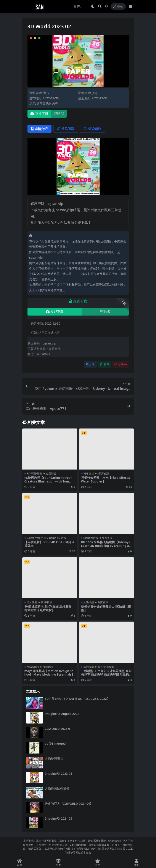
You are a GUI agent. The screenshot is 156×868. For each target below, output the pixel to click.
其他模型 (89, 667)
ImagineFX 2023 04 (59, 774)
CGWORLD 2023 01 (58, 729)
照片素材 (32, 602)
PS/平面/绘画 (35, 474)
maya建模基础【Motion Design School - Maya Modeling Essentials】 (50, 673)
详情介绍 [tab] (39, 129)
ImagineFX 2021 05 (59, 818)
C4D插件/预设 (35, 538)
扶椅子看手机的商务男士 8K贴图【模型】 (106, 608)
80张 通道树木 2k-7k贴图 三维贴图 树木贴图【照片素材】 (48, 608)
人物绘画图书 (54, 759)
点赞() (120, 364)
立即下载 (39, 114)
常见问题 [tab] (66, 129)
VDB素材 (89, 474)
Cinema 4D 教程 (56, 538)
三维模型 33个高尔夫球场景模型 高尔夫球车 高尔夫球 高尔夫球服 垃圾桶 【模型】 (106, 675)
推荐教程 (48, 667)
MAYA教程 (33, 667)
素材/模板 (47, 602)
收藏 (104, 364)
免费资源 (51, 474)
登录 (118, 7)
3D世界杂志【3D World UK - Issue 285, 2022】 (77, 699)
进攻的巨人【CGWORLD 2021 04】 (69, 804)
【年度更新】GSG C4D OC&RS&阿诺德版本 (50, 544)
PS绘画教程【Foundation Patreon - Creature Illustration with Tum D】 (49, 481)
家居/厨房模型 (106, 667)
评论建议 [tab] (92, 129)
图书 (46, 93)
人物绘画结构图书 (57, 788)
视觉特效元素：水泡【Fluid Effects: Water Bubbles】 (106, 479)
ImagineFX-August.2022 (62, 714)
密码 (59, 114)
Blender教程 (91, 538)
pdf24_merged (55, 743)
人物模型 (89, 602)
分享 (90, 364)
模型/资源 (103, 474)
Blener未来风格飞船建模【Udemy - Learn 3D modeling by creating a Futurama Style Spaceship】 (106, 546)
